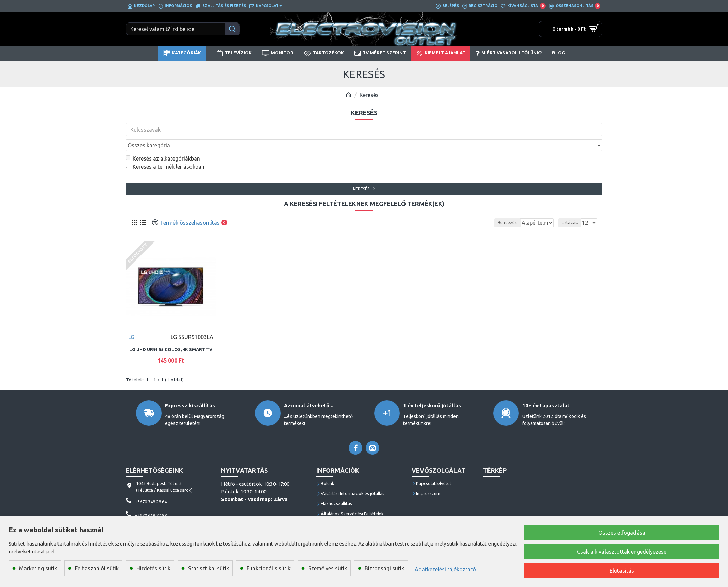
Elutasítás (622, 571)
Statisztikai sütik (209, 568)
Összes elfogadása (622, 533)
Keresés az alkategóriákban (163, 144)
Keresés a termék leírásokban (165, 152)
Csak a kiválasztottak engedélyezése (622, 552)
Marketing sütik (38, 568)
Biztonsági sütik (384, 568)
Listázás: (572, 208)
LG (132, 322)
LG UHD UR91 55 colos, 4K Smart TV (171, 334)
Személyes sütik (328, 568)
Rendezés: (450, 208)
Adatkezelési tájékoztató (445, 569)
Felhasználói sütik (97, 568)
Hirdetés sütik (153, 568)
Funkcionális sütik (269, 568)
